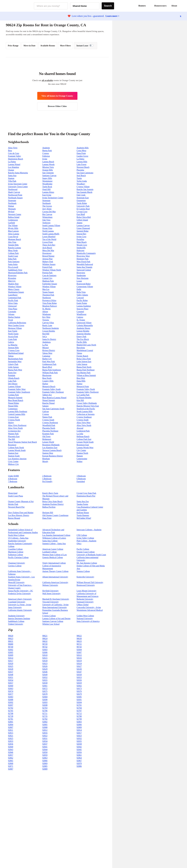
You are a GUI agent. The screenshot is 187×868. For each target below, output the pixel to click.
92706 (45, 711)
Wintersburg (47, 217)
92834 (45, 741)
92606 (45, 652)
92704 (79, 708)
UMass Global (82, 605)
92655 (45, 680)
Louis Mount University (86, 591)
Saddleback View (15, 270)
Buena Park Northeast (86, 370)
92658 (45, 683)
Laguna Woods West (85, 448)
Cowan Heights (49, 331)
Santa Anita (13, 264)
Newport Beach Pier (16, 507)
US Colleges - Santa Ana (18, 538)
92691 (79, 700)
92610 (45, 655)
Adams (79, 223)
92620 (11, 664)
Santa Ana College (50, 541)
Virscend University (51, 602)
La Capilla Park (83, 395)
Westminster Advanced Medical (90, 610)
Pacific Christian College (18, 557)
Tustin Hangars (83, 515)
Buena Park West (15, 370)
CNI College (82, 535)
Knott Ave (12, 373)
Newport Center (15, 214)
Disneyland (13, 493)
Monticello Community (86, 253)
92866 (45, 761)
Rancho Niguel (49, 403)
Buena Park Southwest (52, 370)
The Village (13, 226)
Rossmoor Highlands (51, 445)
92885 (45, 766)
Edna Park (12, 259)
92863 (45, 758)
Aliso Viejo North (84, 425)
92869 (45, 763)
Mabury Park (48, 262)
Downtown (47, 253)
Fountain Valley (15, 156)
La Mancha (13, 345)
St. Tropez (81, 320)
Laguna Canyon (83, 226)
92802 (45, 722)
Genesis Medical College (53, 557)
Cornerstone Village (85, 287)
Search (108, 6)
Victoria (46, 320)
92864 (79, 758)
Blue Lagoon (13, 231)
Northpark (12, 203)
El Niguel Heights (84, 398)
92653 (79, 677)
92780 (79, 716)
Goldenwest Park (49, 364)
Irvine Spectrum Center (18, 184)
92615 (45, 658)
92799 (79, 719)
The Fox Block (83, 339)
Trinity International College (54, 563)
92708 (11, 713)
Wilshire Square (49, 264)
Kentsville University (85, 577)
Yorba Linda (82, 181)
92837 (45, 744)
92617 (11, 661)
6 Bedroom (81, 479)
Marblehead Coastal (85, 350)
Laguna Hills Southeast (18, 412)
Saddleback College (16, 621)
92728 (11, 716)
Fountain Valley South (51, 389)
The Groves (47, 206)
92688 (11, 700)
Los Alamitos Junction (17, 459)
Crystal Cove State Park (86, 493)
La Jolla (80, 434)
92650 (79, 675)
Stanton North (82, 453)
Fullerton (46, 156)
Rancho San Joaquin (85, 189)
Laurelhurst (13, 295)
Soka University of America (88, 621)
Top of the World (49, 239)
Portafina (80, 239)
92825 (11, 738)
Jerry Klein (47, 209)
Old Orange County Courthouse (55, 515)
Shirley (11, 423)
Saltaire (46, 406)
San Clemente (48, 173)
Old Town (46, 436)
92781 (11, 719)
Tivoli (11, 320)
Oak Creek (81, 195)
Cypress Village (83, 187)
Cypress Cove (14, 350)
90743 (79, 647)
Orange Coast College (86, 552)
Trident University (16, 624)
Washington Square (16, 292)
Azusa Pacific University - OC (21, 591)
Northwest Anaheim (51, 328)
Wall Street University (51, 594)
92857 (11, 755)
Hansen (80, 456)
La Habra (80, 159)
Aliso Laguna (14, 234)
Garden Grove (82, 156)
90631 (11, 641)
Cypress (46, 153)
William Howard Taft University (90, 582)
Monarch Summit (15, 398)
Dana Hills (81, 381)
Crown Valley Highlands (87, 403)
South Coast (13, 256)
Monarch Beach (49, 387)
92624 (79, 664)
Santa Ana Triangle (84, 267)
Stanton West (48, 453)
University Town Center (18, 187)
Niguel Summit (49, 400)
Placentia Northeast (50, 431)
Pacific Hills (82, 342)
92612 (79, 655)
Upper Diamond (83, 228)
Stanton (11, 178)
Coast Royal (13, 237)
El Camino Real (83, 209)
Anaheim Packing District (53, 504)
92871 (11, 766)
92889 (45, 769)
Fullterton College (15, 555)
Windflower (81, 314)
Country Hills (48, 381)
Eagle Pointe (82, 303)
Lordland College (50, 552)
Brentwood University (86, 585)
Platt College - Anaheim (86, 541)
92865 (11, 761)
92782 (45, 719)
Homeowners (160, 6)
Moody (45, 461)
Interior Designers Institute (19, 619)
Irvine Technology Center (53, 198)
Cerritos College (15, 566)
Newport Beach (83, 167)
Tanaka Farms (82, 504)
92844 (45, 750)
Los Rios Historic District (19, 515)
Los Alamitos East (50, 448)
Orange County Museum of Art (21, 501)
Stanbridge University (17, 541)
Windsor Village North (52, 270)
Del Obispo (13, 384)
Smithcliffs (81, 248)
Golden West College (85, 616)
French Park (47, 267)
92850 (45, 752)
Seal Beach (81, 176)
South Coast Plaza (15, 496)
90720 (45, 644)
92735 (45, 716)
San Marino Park (83, 373)
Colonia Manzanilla (85, 325)
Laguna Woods (49, 164)
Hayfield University (51, 591)
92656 (79, 680)
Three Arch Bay (49, 245)
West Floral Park (83, 262)
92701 (79, 705)
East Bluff (81, 214)
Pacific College (83, 549)
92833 (11, 741)
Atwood (80, 428)
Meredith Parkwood (85, 264)
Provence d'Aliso (49, 300)
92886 (79, 766)
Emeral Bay (81, 234)
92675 (45, 691)
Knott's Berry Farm (50, 493)
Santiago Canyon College (53, 621)
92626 (45, 666)
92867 (79, 761)
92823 (79, 736)
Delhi (79, 289)
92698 (45, 705)
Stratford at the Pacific (86, 409)
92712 (79, 713)
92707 (79, 711)
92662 (79, 686)
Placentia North (49, 428)
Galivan (46, 412)
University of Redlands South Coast (91, 555)
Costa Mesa (81, 151)
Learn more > (112, 16)
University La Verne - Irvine (20, 605)
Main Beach (82, 242)
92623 (45, 664)
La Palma (12, 162)
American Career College (53, 549)
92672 (45, 689)
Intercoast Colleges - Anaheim (89, 530)
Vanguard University (85, 602)
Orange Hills (48, 170)
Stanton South (14, 456)
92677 (11, 694)
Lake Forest (81, 164)
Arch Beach (47, 248)
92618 (45, 661)
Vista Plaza (13, 309)
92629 (45, 669)
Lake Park (12, 381)
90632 (45, 641)
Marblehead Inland (16, 353)
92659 (79, 683)
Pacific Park (13, 300)
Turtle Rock (47, 187)
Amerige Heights (84, 334)
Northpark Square (15, 198)
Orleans (11, 314)
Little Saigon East (84, 362)
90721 (79, 644)
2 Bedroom (47, 476)
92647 (79, 672)
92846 (11, 752)
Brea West (81, 378)
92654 (11, 680)
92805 (45, 725)
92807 (11, 727)
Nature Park (47, 417)
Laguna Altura (48, 192)
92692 (11, 702)
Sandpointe (81, 275)
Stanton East (13, 453)
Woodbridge (47, 184)
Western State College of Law (55, 555)
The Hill (11, 439)
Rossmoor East (83, 445)
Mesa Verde (13, 250)
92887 (11, 769)
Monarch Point (83, 387)
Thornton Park (48, 295)
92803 (79, 722)
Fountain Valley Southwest (19, 392)
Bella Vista (81, 292)
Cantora (80, 317)
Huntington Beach (15, 159)
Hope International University (55, 607)
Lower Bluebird (49, 237)
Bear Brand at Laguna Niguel (54, 398)
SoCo (45, 337)
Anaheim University (16, 616)
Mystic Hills (13, 228)
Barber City (47, 359)
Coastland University (17, 602)
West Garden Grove (16, 325)
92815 (11, 733)
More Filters (66, 46)
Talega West (47, 353)
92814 (79, 730)
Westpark (12, 209)
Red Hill (46, 334)
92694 (79, 702)
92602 (11, 650)
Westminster (47, 181)
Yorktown (46, 223)
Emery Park (81, 337)
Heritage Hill (48, 513)
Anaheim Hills (83, 148)
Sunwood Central (84, 270)
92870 (79, 763)
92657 (11, 683)
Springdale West (15, 362)
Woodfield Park (49, 425)
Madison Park (48, 281)
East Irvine (47, 195)
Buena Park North (84, 367)
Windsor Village (15, 287)
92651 (11, 677)
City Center (81, 450)
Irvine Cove (81, 237)
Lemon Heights (83, 331)
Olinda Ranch (14, 378)
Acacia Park (13, 337)
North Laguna (48, 231)
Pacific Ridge (82, 300)
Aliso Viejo (13, 148)
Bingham (46, 459)
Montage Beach (14, 239)
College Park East (84, 439)
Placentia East (14, 436)
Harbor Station (14, 317)
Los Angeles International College (56, 535)
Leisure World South (85, 442)
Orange (11, 170)
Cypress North (14, 420)
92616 (79, 658)
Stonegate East (83, 198)
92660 (11, 686)
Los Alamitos (14, 167)
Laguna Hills (82, 162)
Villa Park (12, 181)
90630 (79, 639)
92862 (11, 758)
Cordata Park (13, 395)
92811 (11, 730)
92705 (11, 711)
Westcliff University (16, 582)
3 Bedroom (81, 476)
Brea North (47, 378)
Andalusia (47, 342)
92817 (79, 733)
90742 (45, 647)
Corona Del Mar (49, 212)
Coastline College (15, 549)
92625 (11, 666)
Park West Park (49, 362)
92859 (45, 755)
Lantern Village (14, 387)
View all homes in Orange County (57, 96)
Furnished (81, 481)
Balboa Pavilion (49, 507)
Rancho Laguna (14, 248)
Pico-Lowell (13, 267)
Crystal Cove (82, 212)
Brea (10, 151)
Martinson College (16, 552)
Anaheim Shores (83, 328)
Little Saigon (82, 364)
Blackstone (47, 375)
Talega (79, 353)
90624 (45, 639)
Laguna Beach (48, 162)
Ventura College (83, 571)
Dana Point (81, 153)
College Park (13, 253)
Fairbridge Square (50, 284)
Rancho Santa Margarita (18, 173)
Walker (79, 461)
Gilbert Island (82, 220)
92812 (45, 730)
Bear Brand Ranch (16, 400)
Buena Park (47, 151)
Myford (11, 212)
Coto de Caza (14, 153)
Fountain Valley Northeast (53, 392)
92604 (79, 650)
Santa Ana (12, 176)
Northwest (47, 298)
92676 (79, 691)
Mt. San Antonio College (87, 563)
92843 (11, 750)
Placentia (80, 170)
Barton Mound (14, 518)
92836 (11, 744)
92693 (45, 702)
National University (85, 619)
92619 (79, 661)
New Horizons (82, 278)
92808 (45, 727)
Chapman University (17, 563)
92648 (11, 675)
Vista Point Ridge (50, 303)
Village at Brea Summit (86, 375)
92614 (11, 658)
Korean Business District (53, 456)
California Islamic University (20, 610)
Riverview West (83, 256)
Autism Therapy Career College (55, 571)
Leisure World (48, 442)
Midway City (13, 464)
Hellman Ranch (83, 436)
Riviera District (49, 350)
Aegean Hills (13, 348)
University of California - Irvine (56, 605)
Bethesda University (85, 599)
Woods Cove (82, 245)
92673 (79, 689)
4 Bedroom (13, 479)
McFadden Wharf (84, 518)
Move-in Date (29, 46)
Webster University (50, 585)
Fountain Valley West (17, 389)
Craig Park (12, 339)
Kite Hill (80, 400)
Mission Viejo (48, 167)
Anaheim (46, 148)
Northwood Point (15, 195)
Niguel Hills (13, 406)
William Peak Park (50, 373)
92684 (45, 697)
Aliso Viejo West (83, 423)
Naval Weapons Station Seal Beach (22, 442)
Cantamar (46, 356)
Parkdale (12, 375)
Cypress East (13, 417)
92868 (11, 763)
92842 (79, 747)
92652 (45, 677)
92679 (79, 694)
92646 (45, 672)
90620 (11, 636)
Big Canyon (47, 214)
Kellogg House (83, 513)
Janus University (15, 607)
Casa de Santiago (49, 275)
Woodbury (81, 184)
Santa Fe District (49, 339)
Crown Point (48, 242)
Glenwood (12, 306)
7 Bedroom (13, 481)
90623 (11, 639)
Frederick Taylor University (19, 594)
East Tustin (13, 331)
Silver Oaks (13, 303)
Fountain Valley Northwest (88, 392)
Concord (80, 298)
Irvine (45, 159)
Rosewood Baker (84, 284)
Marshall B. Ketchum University (56, 599)
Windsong (47, 314)
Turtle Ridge (82, 203)
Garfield (11, 223)
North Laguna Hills (85, 412)
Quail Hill (46, 189)
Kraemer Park (48, 434)
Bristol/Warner (48, 256)
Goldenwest (13, 220)
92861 (79, 755)
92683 (11, 697)
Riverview (81, 273)
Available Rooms (48, 46)
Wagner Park (13, 434)
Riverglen (12, 278)
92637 (11, 672)
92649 (45, 675)
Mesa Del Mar (48, 250)
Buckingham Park (15, 359)
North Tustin (13, 334)
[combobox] (51, 6)
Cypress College (49, 616)
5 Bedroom (47, 479)
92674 (11, 691)
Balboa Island (14, 217)
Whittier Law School (51, 624)
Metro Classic (14, 289)
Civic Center (13, 461)
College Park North (16, 448)
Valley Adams (82, 295)
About (174, 6)
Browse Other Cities (57, 106)
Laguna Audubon (84, 306)
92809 (79, 727)
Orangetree (81, 201)
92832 (79, 738)
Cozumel (80, 312)
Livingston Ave (14, 431)
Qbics (79, 544)
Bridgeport (47, 439)
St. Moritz (47, 309)
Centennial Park (15, 298)
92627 (79, 666)
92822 (45, 736)
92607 (79, 652)
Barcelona (81, 348)
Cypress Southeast (84, 417)
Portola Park (47, 273)
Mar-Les (46, 289)
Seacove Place (82, 309)
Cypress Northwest (50, 423)
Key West (46, 317)
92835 (79, 741)
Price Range (13, 46)
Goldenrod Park (83, 431)
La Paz (45, 345)
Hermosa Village (15, 328)
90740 (11, 647)
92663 (11, 689)
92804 (11, 725)
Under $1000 (13, 476)
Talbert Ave (47, 395)
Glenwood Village (84, 323)
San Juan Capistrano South (53, 409)
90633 (79, 641)
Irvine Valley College (85, 538)
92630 (79, 669)
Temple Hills (13, 245)
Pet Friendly (47, 481)
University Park (83, 206)
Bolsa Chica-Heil (84, 217)
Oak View (46, 220)
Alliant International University (55, 577)
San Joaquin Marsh (84, 192)
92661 (45, 686)
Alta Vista (12, 242)
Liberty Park (13, 364)
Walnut (11, 206)
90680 (11, 644)
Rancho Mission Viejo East (88, 406)
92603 (45, 650)
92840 (11, 747)
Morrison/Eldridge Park (18, 273)
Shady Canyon (14, 192)
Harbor (45, 384)
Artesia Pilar (47, 259)
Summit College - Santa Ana (54, 544)
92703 (45, 708)
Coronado (12, 312)
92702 (11, 708)
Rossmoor (12, 445)
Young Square (48, 292)
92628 (11, 669)
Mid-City (12, 281)
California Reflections (17, 323)
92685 (79, 697)
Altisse (45, 312)
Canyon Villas (48, 323)
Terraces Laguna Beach (52, 450)
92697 (11, 705)
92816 (45, 733)
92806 (79, 725)
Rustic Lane (47, 325)
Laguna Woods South (17, 450)
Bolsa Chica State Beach (52, 501)
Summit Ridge (82, 231)
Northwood (13, 189)
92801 (11, 722)
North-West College (16, 535)
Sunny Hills (47, 178)
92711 (45, 713)
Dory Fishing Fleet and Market (21, 513)
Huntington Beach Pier (86, 496)
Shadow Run (13, 284)
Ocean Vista (47, 228)
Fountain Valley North (86, 389)
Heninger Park (82, 259)
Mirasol (46, 348)
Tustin (79, 178)
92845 (79, 750)
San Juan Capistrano (85, 173)
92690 (45, 700)
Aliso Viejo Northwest (17, 425)
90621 (45, 636)
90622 (79, 636)
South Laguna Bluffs (51, 234)
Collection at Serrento (86, 414)
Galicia (11, 342)
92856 (79, 752)
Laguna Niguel (14, 164)
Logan (79, 281)
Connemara (13, 409)
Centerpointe (82, 459)
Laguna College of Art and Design (56, 619)
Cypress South (48, 420)
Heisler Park (13, 504)
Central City (47, 278)
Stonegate (12, 201)
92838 (79, 744)
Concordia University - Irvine (89, 607)
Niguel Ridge (14, 403)
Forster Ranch (82, 356)
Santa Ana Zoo (83, 501)
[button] (181, 6)
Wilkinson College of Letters (54, 538)
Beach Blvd (47, 367)
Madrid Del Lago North (86, 345)
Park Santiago (14, 262)
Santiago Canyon (49, 176)
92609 (11, 655)
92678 (45, 694)
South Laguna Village (51, 226)
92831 (45, 738)
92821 (11, 736)
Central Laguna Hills (17, 414)
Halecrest (80, 250)
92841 (45, 747)
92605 (11, 652)
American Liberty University (20, 599)
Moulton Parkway (50, 306)
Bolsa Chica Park (84, 359)
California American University (55, 582)
